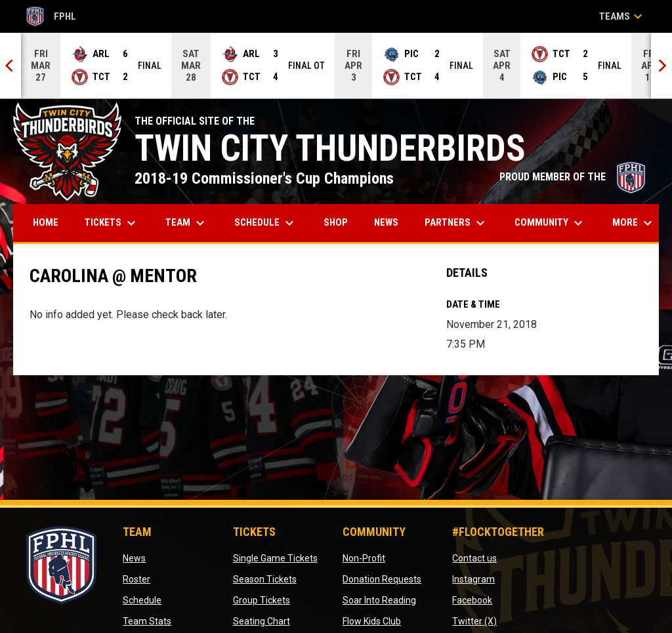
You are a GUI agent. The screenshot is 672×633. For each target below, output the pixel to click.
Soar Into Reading (379, 600)
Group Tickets (262, 600)
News (134, 558)
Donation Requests (382, 579)
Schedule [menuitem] (266, 223)
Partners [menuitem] (456, 223)
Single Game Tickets (275, 558)
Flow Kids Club (372, 621)
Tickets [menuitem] (112, 223)
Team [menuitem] (187, 223)
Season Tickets (265, 579)
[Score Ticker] (336, 66)
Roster (136, 579)
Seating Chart (262, 621)
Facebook (472, 600)
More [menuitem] (634, 223)
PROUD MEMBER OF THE (573, 177)
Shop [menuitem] (341, 222)
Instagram (473, 579)
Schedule (142, 600)
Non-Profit (364, 558)
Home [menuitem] (46, 222)
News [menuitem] (386, 222)
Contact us (474, 558)
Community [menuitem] (550, 223)
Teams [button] (622, 16)
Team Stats (147, 621)
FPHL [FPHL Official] (51, 16)
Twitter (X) (474, 621)
